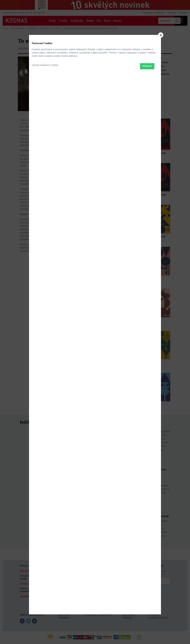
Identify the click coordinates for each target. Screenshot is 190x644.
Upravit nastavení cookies (45, 336)
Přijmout (147, 337)
